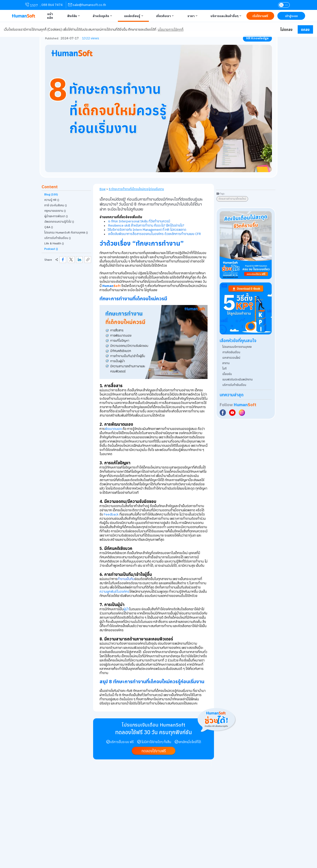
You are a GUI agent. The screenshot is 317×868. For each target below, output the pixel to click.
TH (281, 5)
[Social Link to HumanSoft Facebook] (223, 413)
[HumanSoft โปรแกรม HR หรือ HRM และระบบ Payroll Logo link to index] (24, 16)
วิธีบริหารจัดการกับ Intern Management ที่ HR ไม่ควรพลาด (147, 230)
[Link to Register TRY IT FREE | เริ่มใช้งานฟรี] (260, 16)
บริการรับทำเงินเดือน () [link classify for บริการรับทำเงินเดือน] (58, 238)
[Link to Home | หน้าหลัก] (49, 16)
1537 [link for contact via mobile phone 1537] (32, 5)
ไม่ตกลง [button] (286, 30)
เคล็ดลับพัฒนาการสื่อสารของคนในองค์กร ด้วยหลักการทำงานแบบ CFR (155, 234)
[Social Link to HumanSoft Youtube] (233, 413)
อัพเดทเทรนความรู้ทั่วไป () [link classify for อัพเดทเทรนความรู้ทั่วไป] (59, 222)
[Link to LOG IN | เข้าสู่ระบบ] (291, 16)
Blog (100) (51, 194)
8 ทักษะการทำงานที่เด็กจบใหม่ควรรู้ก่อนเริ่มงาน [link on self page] (136, 189)
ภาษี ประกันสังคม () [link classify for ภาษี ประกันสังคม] (56, 205)
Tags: (223, 194)
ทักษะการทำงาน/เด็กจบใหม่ (232, 199)
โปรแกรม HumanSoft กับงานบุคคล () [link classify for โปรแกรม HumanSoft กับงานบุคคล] (66, 233)
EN (286, 5)
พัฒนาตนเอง (113, 429)
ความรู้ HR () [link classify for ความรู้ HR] (52, 200)
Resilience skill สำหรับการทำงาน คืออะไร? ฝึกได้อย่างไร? (146, 225)
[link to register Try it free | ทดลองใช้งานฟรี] (154, 751)
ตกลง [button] (305, 30)
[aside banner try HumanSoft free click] (246, 245)
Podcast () (51, 249)
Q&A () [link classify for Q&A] (49, 227)
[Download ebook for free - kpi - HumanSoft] (246, 308)
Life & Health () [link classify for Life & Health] (54, 243)
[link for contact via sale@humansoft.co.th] (87, 5)
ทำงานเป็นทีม (126, 579)
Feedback (111, 514)
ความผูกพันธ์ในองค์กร (114, 592)
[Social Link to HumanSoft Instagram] (242, 413)
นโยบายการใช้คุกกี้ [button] (171, 29)
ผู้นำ (126, 609)
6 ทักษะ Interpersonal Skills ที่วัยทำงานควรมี (139, 221)
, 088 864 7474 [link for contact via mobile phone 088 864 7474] (51, 5)
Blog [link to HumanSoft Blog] (103, 189)
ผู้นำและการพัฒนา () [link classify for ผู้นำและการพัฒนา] (56, 216)
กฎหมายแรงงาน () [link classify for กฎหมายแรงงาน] (55, 211)
